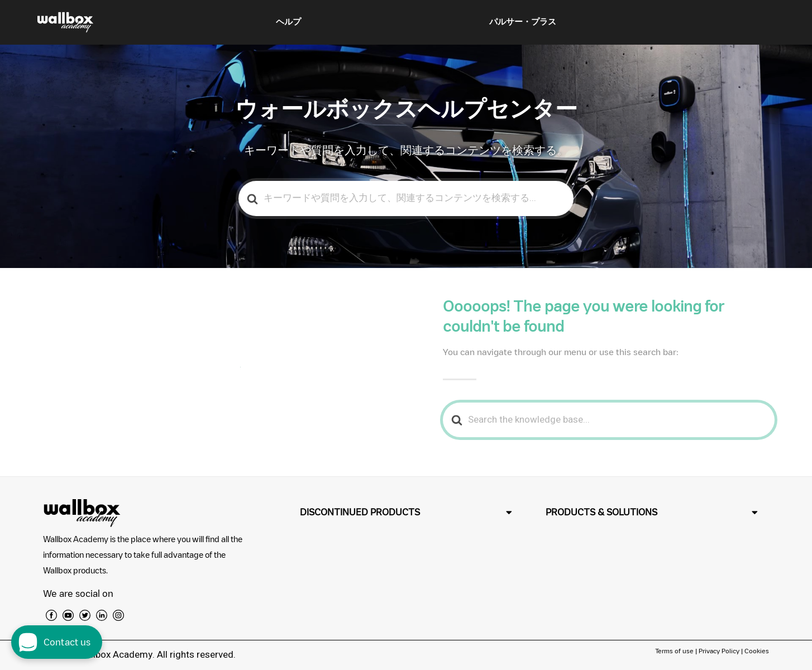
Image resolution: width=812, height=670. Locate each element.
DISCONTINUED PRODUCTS (360, 512)
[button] (406, 512)
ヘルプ (288, 22)
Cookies (757, 651)
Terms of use (675, 651)
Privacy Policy (719, 651)
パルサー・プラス (523, 22)
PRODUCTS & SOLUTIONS (601, 512)
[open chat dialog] (57, 642)
